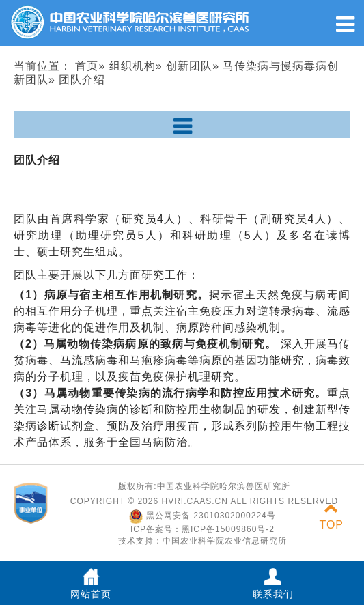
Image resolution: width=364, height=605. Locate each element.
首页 (87, 66)
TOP (331, 517)
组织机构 (132, 66)
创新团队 (189, 66)
